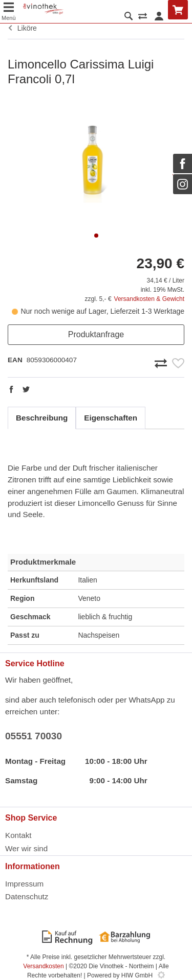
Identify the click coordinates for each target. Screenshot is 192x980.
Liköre (22, 28)
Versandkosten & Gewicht (149, 299)
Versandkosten (43, 966)
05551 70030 (34, 736)
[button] (96, 236)
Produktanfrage (96, 334)
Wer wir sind (26, 848)
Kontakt (18, 835)
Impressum (24, 884)
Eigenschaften (111, 418)
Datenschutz (27, 896)
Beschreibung (42, 418)
